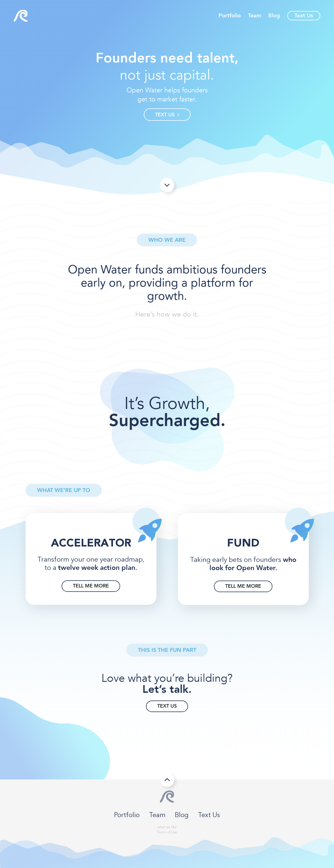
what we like (167, 827)
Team (255, 16)
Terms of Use (167, 833)
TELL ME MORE (91, 586)
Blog (274, 16)
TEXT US (167, 115)
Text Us (304, 16)
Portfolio (230, 16)
